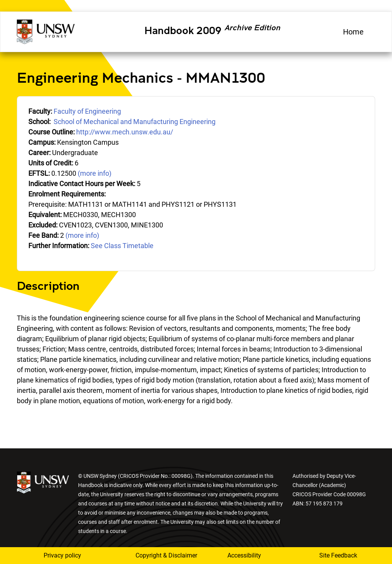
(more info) (95, 173)
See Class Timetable (122, 246)
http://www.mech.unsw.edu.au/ (125, 132)
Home (353, 32)
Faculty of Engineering (87, 111)
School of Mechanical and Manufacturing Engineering (135, 122)
